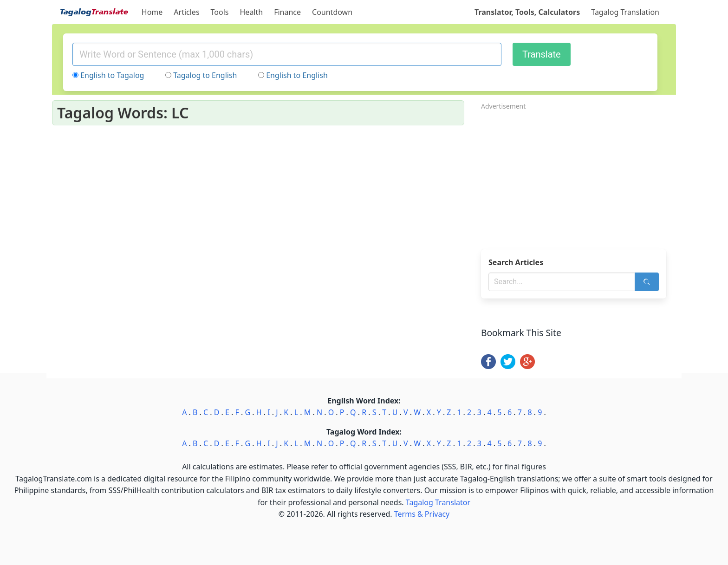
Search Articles (516, 262)
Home (152, 12)
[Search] (647, 282)
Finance (287, 12)
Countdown (332, 12)
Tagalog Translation (625, 12)
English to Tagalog (112, 75)
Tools (220, 12)
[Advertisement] (578, 177)
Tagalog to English (205, 75)
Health (252, 12)
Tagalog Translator (438, 502)
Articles (186, 12)
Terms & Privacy (422, 514)
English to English (297, 75)
